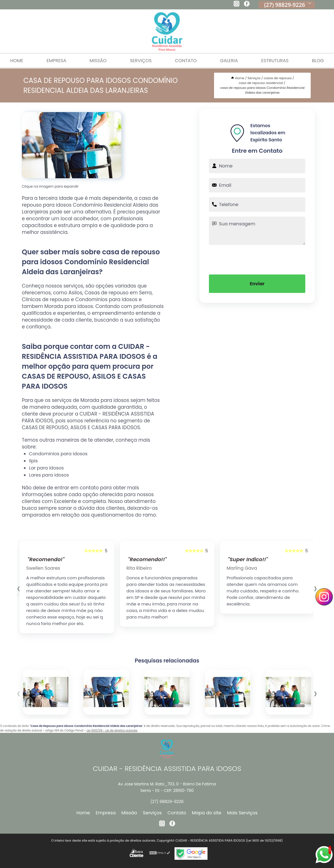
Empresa (56, 61)
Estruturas (275, 61)
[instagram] (237, 5)
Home (83, 813)
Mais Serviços (242, 813)
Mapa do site (207, 813)
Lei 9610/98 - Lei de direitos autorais (112, 730)
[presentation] (257, 259)
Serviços (141, 61)
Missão (98, 61)
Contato (186, 61)
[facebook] (247, 5)
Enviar (257, 284)
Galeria (229, 61)
